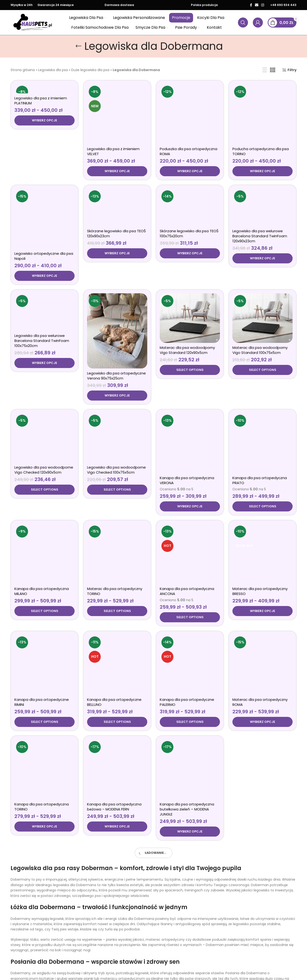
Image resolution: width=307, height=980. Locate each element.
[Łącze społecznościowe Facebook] (251, 5)
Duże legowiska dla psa (90, 70)
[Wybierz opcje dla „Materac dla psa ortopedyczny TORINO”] (117, 560)
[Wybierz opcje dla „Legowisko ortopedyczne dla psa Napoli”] (44, 179)
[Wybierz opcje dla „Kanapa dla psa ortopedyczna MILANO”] (44, 560)
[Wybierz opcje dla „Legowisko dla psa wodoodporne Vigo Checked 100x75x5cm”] (117, 449)
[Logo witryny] (33, 22)
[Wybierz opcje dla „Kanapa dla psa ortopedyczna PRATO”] (263, 455)
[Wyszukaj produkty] (243, 23)
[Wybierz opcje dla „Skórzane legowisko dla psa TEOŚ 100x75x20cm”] (190, 230)
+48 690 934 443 (283, 5)
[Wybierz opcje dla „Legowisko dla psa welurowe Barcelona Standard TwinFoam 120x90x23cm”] (263, 235)
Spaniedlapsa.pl (49, 974)
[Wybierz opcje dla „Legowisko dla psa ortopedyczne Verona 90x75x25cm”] (117, 340)
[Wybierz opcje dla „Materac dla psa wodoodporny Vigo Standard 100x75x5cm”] (263, 340)
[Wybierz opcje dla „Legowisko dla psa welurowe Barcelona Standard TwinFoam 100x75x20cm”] (44, 345)
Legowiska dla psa (53, 70)
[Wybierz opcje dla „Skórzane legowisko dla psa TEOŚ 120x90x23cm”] (117, 230)
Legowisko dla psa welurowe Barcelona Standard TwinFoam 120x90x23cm (260, 212)
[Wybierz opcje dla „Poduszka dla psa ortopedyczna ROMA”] (190, 116)
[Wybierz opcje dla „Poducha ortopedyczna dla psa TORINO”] (263, 125)
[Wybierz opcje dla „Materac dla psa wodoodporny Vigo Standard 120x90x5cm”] (190, 340)
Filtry (292, 70)
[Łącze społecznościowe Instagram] (263, 5)
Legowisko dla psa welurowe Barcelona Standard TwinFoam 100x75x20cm (42, 322)
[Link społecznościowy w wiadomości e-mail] (257, 5)
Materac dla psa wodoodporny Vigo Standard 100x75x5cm (260, 320)
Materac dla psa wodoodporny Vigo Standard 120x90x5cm (187, 320)
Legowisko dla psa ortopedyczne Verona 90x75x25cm (116, 320)
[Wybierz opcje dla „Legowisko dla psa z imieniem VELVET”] (117, 120)
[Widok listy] (265, 70)
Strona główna (23, 70)
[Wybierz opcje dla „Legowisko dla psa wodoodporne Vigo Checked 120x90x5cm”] (44, 449)
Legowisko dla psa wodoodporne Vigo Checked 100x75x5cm (116, 429)
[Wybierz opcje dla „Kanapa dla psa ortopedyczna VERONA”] (190, 455)
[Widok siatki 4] (273, 70)
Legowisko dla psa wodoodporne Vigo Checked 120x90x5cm (44, 429)
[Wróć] (78, 46)
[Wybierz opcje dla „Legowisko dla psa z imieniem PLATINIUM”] (44, 120)
